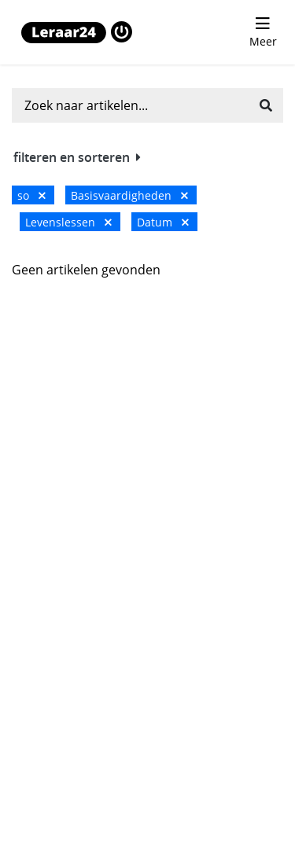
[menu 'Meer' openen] (263, 32)
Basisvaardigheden (129, 195)
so (31, 195)
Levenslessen (68, 222)
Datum (163, 222)
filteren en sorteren (77, 157)
